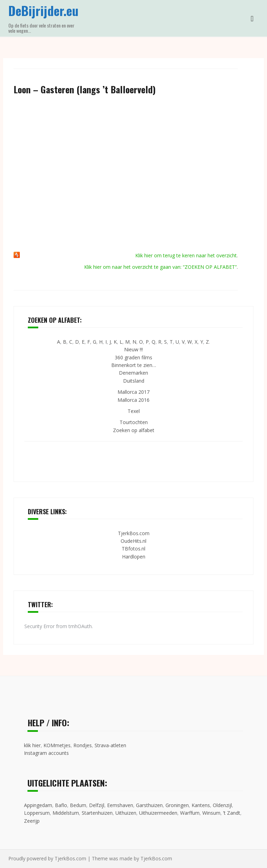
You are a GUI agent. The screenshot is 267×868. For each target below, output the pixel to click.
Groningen (177, 805)
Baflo (61, 805)
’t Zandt (232, 813)
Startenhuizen (97, 813)
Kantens (201, 805)
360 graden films (133, 357)
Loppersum (37, 813)
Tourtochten (134, 422)
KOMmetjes (57, 745)
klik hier (32, 745)
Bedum (78, 805)
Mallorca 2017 (133, 392)
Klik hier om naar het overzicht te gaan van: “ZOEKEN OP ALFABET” (160, 267)
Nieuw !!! (133, 349)
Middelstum (66, 813)
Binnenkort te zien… (134, 365)
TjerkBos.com (134, 533)
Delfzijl (97, 805)
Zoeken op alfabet (134, 430)
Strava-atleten (110, 745)
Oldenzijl (222, 805)
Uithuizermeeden (158, 813)
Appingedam (38, 805)
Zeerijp (32, 821)
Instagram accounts (46, 753)
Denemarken (133, 373)
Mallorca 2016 (133, 400)
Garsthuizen (149, 805)
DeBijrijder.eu (43, 10)
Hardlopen (134, 557)
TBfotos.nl (133, 549)
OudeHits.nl (133, 541)
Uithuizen (126, 813)
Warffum (190, 813)
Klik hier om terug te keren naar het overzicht (186, 255)
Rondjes (83, 745)
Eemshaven (120, 805)
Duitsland (134, 381)
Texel (134, 411)
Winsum (211, 813)
